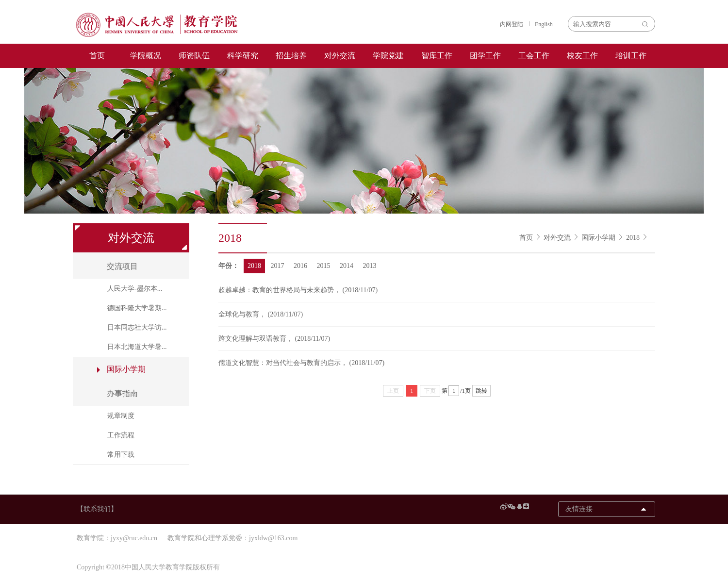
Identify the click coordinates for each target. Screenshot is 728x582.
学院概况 (146, 56)
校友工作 (582, 56)
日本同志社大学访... (137, 327)
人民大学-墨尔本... (135, 289)
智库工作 (437, 56)
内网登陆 (512, 24)
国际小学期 (598, 238)
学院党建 (388, 56)
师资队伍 (194, 56)
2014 (347, 266)
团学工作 (485, 56)
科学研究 (243, 56)
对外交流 (340, 56)
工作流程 (121, 435)
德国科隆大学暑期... (137, 308)
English (544, 24)
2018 (633, 238)
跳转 (481, 391)
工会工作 (534, 56)
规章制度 (121, 416)
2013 (370, 266)
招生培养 (291, 56)
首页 (97, 56)
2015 (324, 266)
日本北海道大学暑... (137, 347)
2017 (278, 266)
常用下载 (121, 455)
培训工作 (631, 56)
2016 (300, 266)
